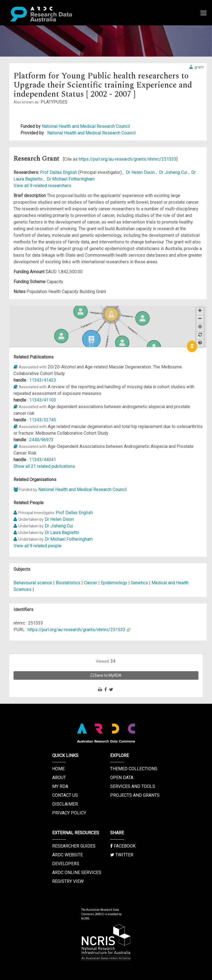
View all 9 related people (38, 546)
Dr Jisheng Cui (174, 172)
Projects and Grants (135, 795)
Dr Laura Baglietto (62, 533)
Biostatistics (68, 583)
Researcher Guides (74, 846)
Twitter (122, 855)
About (59, 778)
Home (58, 769)
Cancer (91, 583)
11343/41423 (43, 380)
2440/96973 (41, 440)
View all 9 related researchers (42, 186)
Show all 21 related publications (44, 466)
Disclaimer (65, 804)
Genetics (139, 583)
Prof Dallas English (59, 172)
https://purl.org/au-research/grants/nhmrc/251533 (128, 159)
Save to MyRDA (106, 675)
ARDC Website (67, 855)
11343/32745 (43, 420)
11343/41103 (43, 400)
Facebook (123, 846)
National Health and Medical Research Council (86, 126)
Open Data (122, 778)
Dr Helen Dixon (141, 172)
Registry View (68, 881)
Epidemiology (114, 583)
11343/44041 (43, 460)
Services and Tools (133, 786)
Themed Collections (134, 769)
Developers (66, 864)
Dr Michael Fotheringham (71, 179)
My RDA (60, 786)
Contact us (65, 795)
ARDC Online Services (77, 873)
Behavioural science (33, 583)
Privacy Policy (69, 813)
